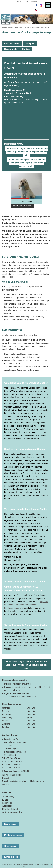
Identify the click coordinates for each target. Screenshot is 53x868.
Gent (26, 781)
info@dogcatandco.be (12, 775)
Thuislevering (8, 796)
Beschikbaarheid (12, 44)
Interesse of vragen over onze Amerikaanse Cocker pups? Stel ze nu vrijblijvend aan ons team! (27, 152)
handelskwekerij (21, 268)
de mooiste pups (10, 226)
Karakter (6, 335)
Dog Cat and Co (7, 27)
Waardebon (7, 806)
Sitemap (47, 865)
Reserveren (7, 803)
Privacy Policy (39, 865)
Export (5, 800)
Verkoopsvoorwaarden (12, 812)
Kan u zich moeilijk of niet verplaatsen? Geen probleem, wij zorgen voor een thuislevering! (28, 163)
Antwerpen (41, 781)
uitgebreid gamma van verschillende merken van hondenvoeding (26, 605)
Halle (33, 781)
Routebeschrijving (10, 781)
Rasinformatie (11, 49)
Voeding (24, 335)
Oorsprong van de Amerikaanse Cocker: (26, 383)
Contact (26, 49)
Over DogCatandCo (11, 809)
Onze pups (30, 44)
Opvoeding (33, 335)
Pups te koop (18, 27)
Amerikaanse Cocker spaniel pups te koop (36, 27)
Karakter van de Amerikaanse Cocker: (25, 449)
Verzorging (15, 335)
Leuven (5, 784)
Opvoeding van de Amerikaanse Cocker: (26, 625)
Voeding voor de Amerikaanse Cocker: (25, 582)
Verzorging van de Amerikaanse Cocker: (26, 509)
